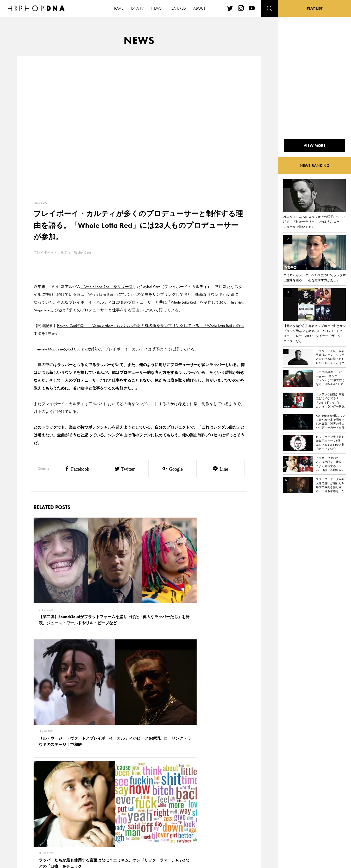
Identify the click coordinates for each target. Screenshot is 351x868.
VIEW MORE (139, 727)
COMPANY (58, 818)
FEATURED (34, 827)
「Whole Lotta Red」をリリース (107, 287)
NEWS (31, 818)
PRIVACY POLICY (62, 809)
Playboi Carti (82, 252)
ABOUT (32, 836)
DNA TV (32, 809)
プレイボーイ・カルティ (52, 252)
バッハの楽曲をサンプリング (150, 294)
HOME (31, 800)
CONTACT (57, 800)
